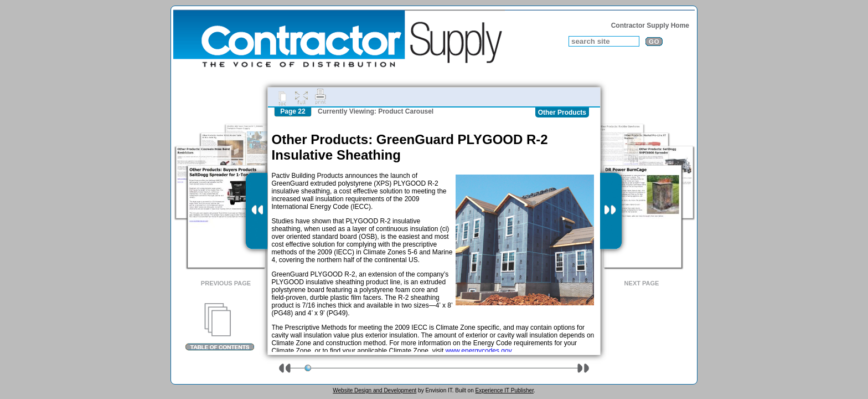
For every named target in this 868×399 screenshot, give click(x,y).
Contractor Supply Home (650, 25)
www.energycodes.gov (479, 351)
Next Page (642, 283)
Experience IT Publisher (504, 390)
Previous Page (226, 283)
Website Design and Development (374, 390)
